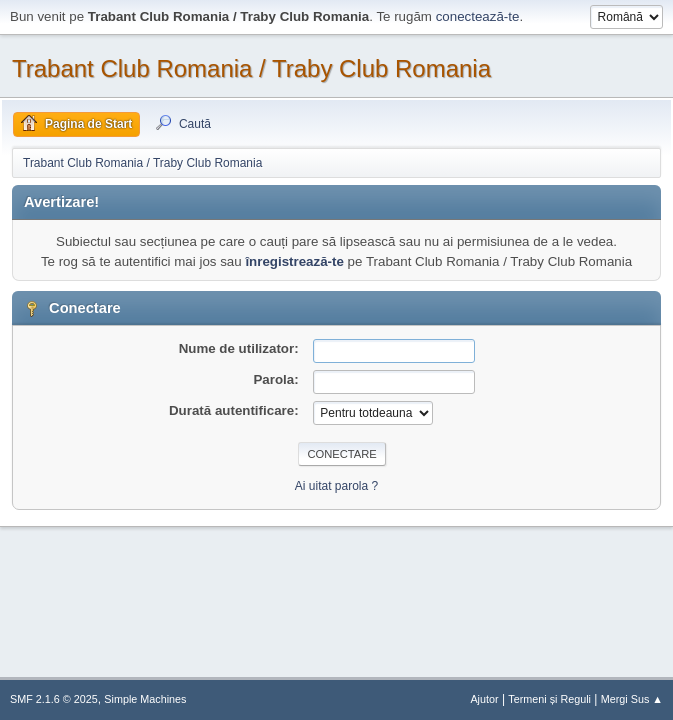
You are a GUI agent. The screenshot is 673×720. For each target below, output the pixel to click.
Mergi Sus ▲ (632, 699)
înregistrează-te (294, 261)
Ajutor (484, 699)
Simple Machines (145, 699)
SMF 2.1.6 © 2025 (54, 699)
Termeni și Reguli (549, 699)
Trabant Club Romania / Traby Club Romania (251, 68)
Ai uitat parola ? (336, 486)
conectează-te (478, 16)
